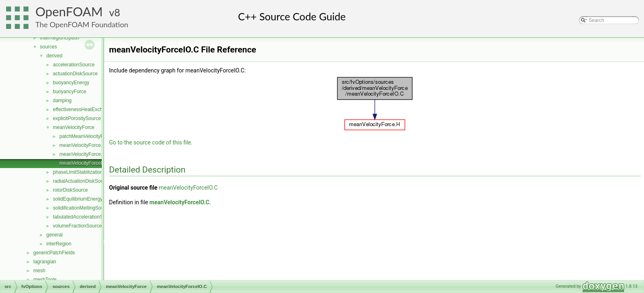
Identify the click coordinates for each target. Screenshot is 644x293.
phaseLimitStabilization (78, 172)
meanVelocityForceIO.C (85, 163)
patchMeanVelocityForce (86, 136)
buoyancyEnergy (71, 83)
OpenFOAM (69, 12)
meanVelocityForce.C (83, 145)
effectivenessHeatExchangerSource (92, 109)
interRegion (59, 244)
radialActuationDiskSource (82, 181)
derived (54, 56)
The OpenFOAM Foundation (82, 24)
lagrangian (45, 262)
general (55, 235)
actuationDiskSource (75, 74)
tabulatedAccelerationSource (84, 217)
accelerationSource (74, 65)
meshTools (45, 280)
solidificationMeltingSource (82, 208)
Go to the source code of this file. (151, 142)
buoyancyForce (70, 92)
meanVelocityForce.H (83, 154)
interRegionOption (60, 38)
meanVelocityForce (74, 127)
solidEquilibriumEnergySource (85, 199)
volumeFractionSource (77, 226)
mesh (39, 271)
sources (48, 47)
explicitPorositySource (77, 118)
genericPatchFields (54, 253)
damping (62, 101)
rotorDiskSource (70, 190)
